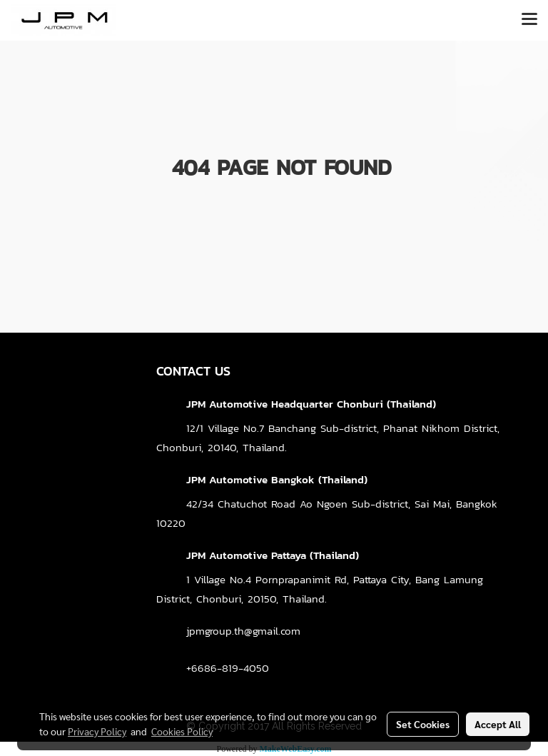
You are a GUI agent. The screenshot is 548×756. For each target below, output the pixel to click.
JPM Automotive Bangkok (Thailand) (277, 479)
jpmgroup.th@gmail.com (243, 631)
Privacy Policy (97, 731)
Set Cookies (423, 724)
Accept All (498, 724)
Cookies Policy (182, 731)
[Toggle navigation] (529, 20)
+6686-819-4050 (228, 668)
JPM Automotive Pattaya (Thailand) (273, 555)
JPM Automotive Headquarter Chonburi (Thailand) (311, 404)
